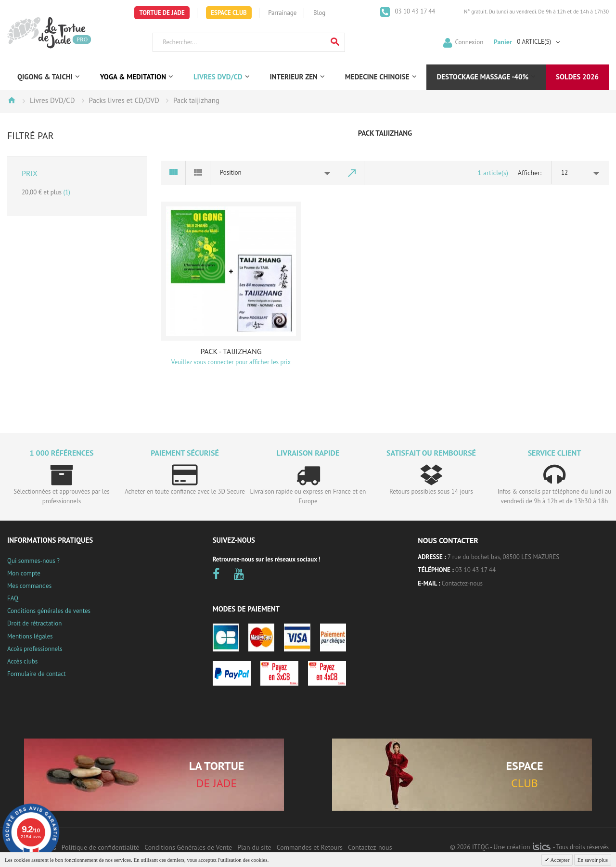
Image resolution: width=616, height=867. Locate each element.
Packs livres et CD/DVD (124, 100)
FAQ (13, 598)
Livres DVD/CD (52, 100)
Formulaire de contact (37, 674)
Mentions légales (30, 636)
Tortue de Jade (162, 13)
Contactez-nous (462, 583)
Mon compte (24, 573)
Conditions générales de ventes (49, 611)
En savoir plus (593, 860)
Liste (198, 173)
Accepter (559, 860)
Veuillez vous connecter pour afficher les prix (231, 362)
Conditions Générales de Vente (188, 847)
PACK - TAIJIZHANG (231, 351)
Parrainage (282, 13)
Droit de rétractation (34, 623)
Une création (522, 847)
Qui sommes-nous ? (33, 561)
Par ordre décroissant (352, 173)
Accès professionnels (35, 649)
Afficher (529, 173)
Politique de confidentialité (100, 847)
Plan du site (254, 847)
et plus (46, 192)
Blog (319, 13)
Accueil (12, 100)
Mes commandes (29, 586)
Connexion (469, 42)
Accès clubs (22, 661)
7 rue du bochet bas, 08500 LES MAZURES (503, 557)
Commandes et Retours (310, 847)
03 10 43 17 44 (414, 11)
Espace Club (229, 13)
